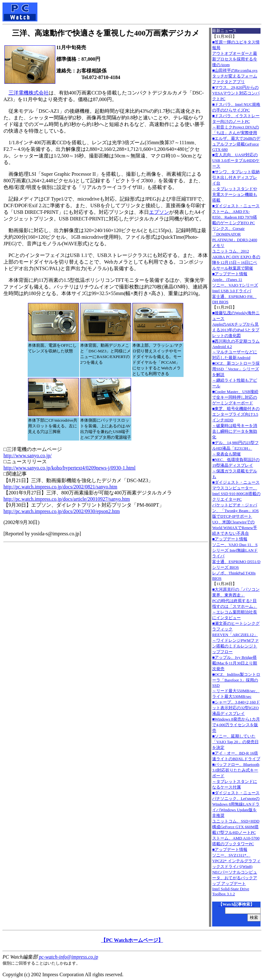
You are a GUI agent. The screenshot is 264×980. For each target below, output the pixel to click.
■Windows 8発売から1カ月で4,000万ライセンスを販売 (236, 725)
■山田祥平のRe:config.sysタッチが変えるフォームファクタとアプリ (235, 76)
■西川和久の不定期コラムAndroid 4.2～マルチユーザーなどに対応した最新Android (236, 349)
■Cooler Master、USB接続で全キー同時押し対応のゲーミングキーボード (235, 397)
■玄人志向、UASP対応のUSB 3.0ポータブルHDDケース (236, 160)
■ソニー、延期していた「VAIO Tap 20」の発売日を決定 (235, 742)
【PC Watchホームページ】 (132, 940)
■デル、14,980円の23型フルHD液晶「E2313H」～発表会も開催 (235, 448)
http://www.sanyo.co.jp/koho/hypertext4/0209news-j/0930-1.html (69, 468)
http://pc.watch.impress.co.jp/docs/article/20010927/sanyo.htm (67, 499)
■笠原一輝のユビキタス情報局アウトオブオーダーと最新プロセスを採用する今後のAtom (236, 53)
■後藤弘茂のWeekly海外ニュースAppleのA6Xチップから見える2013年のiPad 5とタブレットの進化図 (236, 324)
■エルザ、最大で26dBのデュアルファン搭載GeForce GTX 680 (236, 144)
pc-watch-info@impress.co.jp (69, 957)
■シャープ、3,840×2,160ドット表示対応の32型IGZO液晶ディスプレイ (236, 708)
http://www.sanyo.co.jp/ (27, 456)
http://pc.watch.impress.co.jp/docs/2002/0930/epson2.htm (62, 511)
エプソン (159, 212)
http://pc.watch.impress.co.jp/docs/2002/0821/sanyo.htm (60, 487)
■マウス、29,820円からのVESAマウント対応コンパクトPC (236, 93)
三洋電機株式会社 (29, 93)
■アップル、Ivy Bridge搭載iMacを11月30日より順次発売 (235, 663)
